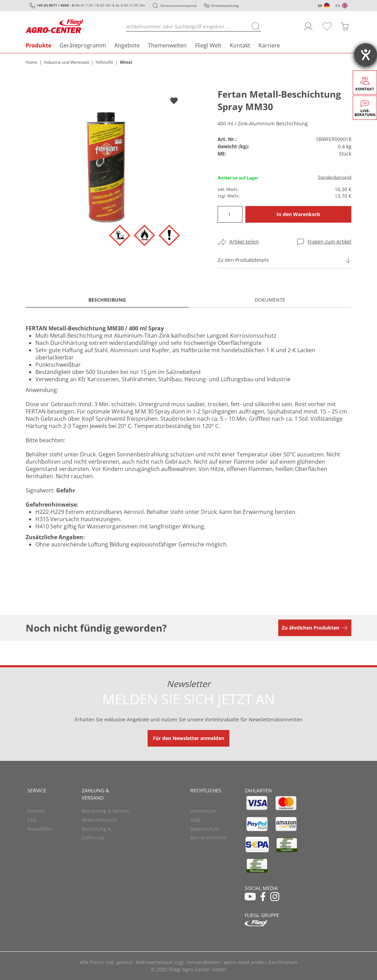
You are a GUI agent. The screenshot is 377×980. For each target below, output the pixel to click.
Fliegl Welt (208, 45)
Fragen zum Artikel (330, 242)
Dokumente (270, 300)
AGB (195, 820)
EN (338, 6)
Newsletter (40, 829)
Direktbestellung (225, 6)
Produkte (38, 45)
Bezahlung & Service (106, 811)
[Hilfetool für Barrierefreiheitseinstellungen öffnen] (366, 55)
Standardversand (335, 177)
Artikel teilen (244, 242)
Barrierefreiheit (208, 838)
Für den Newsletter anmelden (188, 738)
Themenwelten (167, 45)
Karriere (269, 45)
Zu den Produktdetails (243, 260)
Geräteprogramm (83, 45)
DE (320, 6)
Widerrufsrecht (99, 820)
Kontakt (240, 45)
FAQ (32, 820)
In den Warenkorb (298, 214)
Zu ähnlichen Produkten (310, 628)
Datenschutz (205, 829)
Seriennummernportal (179, 6)
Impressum (203, 811)
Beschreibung (107, 300)
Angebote (127, 45)
